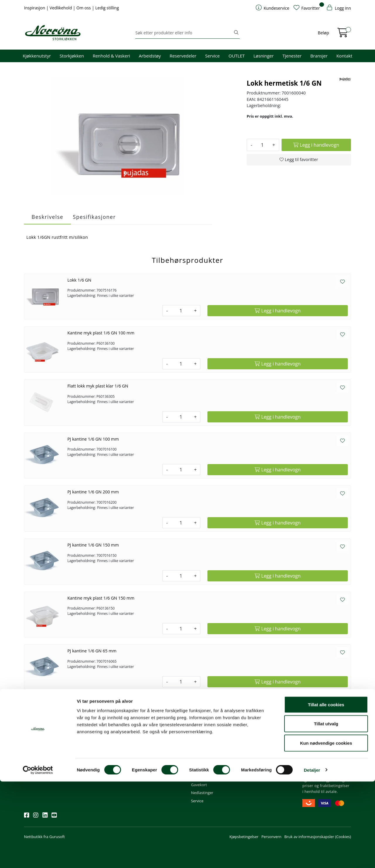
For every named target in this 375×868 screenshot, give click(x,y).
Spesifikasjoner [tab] (94, 217)
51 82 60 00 (148, 745)
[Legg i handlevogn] (316, 145)
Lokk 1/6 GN (79, 280)
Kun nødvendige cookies (326, 829)
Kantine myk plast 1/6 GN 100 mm (101, 333)
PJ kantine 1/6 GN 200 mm (93, 492)
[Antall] (262, 145)
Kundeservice (206, 729)
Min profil (199, 737)
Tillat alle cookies (326, 791)
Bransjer (319, 56)
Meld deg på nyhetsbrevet (52, 755)
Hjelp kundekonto (207, 753)
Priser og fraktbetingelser (326, 753)
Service (212, 56)
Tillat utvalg (326, 810)
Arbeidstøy (150, 56)
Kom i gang (201, 745)
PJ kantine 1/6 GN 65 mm (92, 651)
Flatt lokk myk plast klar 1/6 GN (98, 386)
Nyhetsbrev (37, 729)
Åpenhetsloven (260, 761)
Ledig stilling (107, 8)
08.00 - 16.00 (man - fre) (158, 753)
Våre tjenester (259, 745)
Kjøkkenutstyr (37, 56)
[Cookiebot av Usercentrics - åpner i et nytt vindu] (38, 857)
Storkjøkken (72, 56)
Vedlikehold (61, 8)
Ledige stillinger (260, 769)
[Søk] (184, 33)
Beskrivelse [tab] (47, 217)
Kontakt (344, 56)
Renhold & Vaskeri (111, 56)
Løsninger (264, 56)
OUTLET (237, 56)
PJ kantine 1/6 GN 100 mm (93, 439)
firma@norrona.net (155, 737)
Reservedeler (183, 56)
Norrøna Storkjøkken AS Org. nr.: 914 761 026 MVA (160, 772)
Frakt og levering (206, 769)
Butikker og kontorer (155, 761)
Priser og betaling (206, 761)
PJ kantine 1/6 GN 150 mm (93, 545)
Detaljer (312, 856)
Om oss (84, 8)
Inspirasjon (35, 8)
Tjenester (292, 56)
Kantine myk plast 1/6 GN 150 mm (101, 598)
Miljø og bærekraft (263, 753)
